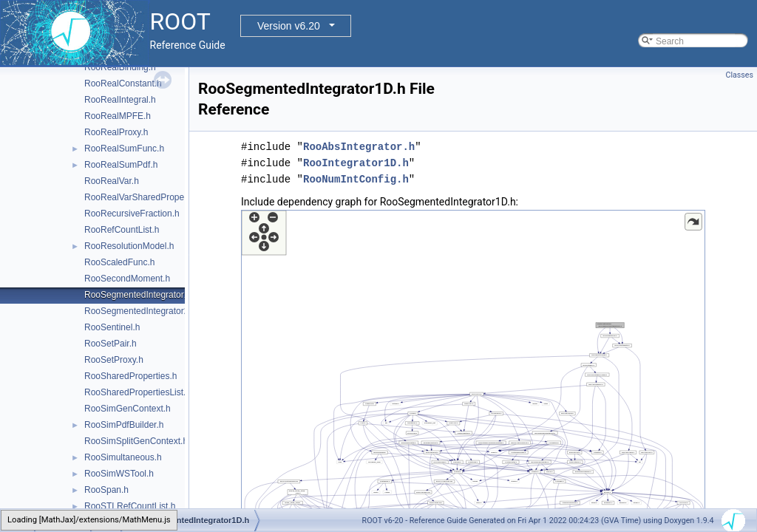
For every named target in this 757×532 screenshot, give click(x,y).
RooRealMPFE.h (118, 116)
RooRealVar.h (112, 181)
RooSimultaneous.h (123, 457)
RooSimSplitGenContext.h (136, 441)
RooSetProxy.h (114, 360)
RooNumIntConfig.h (356, 179)
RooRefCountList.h (122, 230)
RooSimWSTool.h (119, 474)
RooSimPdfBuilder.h (124, 425)
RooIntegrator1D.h (356, 163)
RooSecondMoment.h (127, 279)
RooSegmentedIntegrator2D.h (143, 311)
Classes (740, 75)
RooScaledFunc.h (119, 262)
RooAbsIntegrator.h (359, 147)
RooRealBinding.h (120, 67)
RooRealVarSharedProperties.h (146, 197)
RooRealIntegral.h (120, 100)
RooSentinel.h (112, 327)
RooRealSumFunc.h (124, 149)
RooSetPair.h (111, 344)
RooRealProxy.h (116, 132)
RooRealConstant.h (123, 83)
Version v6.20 (289, 26)
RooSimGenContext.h (128, 409)
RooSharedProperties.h (130, 376)
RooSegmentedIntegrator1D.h (143, 295)
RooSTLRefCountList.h (130, 506)
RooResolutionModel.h (129, 246)
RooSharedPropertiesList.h (138, 392)
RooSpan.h (106, 490)
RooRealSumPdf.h (121, 165)
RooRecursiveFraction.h (132, 214)
